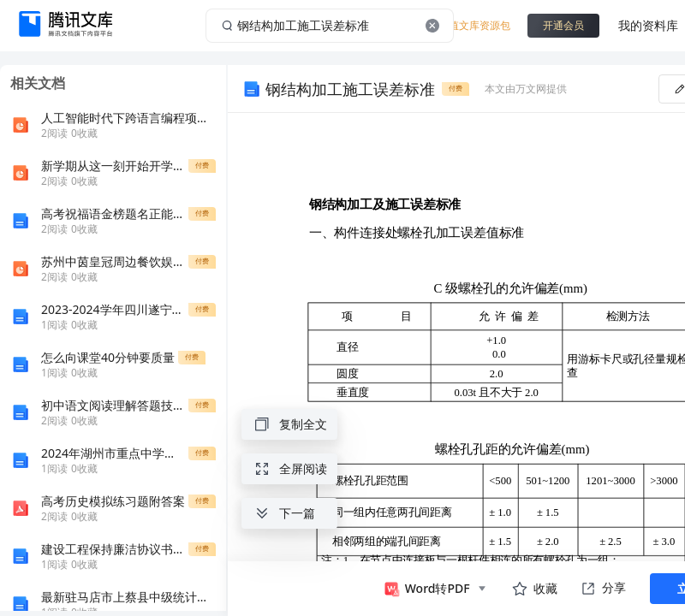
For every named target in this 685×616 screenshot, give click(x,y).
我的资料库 (648, 25)
